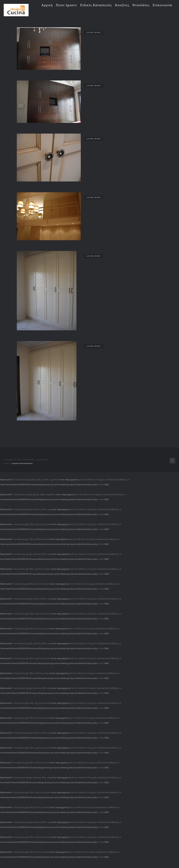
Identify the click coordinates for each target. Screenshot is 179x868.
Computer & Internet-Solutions (22, 859)
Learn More (94, 33)
